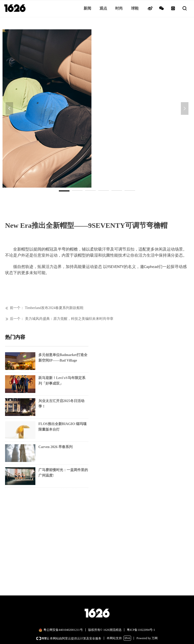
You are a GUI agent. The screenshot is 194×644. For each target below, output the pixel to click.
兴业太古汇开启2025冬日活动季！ (61, 404)
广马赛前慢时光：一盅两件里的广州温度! (63, 473)
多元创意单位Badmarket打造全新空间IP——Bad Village (63, 358)
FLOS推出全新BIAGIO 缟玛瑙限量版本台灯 (62, 427)
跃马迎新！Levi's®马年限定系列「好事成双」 (62, 381)
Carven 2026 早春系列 (55, 447)
